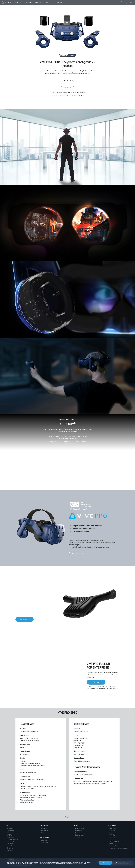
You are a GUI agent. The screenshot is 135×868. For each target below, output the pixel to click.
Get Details (25, 619)
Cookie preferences (120, 863)
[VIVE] (6, 2)
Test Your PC (67, 88)
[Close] (122, 2)
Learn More (96, 682)
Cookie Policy (80, 863)
